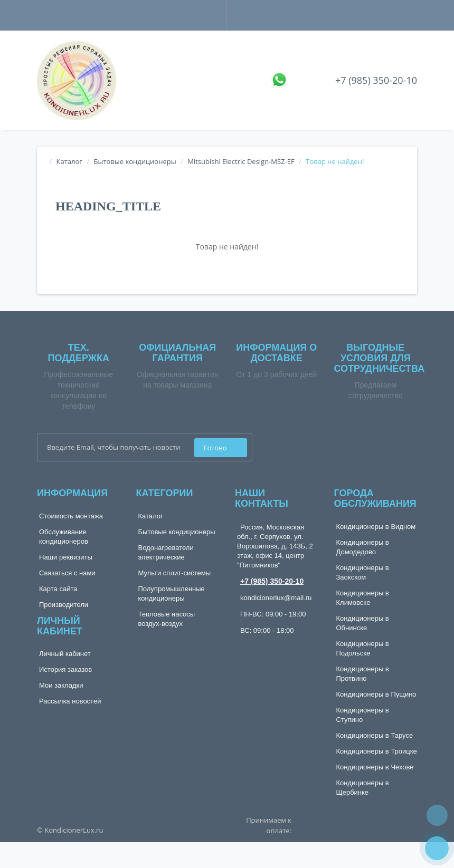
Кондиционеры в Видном (376, 527)
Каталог (69, 161)
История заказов (65, 669)
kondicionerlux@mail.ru (276, 598)
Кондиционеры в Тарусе (375, 735)
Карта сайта (58, 589)
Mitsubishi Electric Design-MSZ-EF (241, 161)
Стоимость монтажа (71, 516)
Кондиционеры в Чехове (375, 767)
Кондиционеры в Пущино (376, 694)
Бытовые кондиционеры (135, 161)
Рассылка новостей (70, 701)
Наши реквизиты (66, 557)
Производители (64, 605)
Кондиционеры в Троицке (377, 751)
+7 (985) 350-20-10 (376, 80)
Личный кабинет (65, 654)
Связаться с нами (67, 573)
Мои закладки (61, 685)
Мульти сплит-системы (175, 573)
